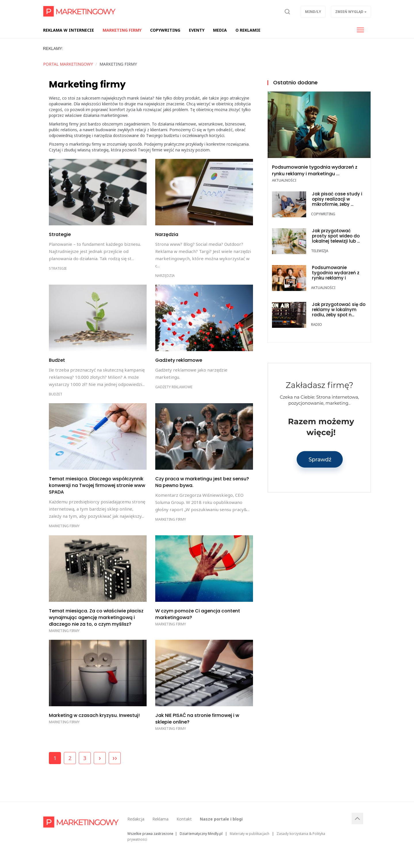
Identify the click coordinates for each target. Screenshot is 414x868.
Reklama (160, 819)
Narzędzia (165, 276)
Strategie (58, 268)
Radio (317, 324)
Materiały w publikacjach (250, 833)
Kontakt (184, 819)
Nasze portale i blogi (221, 819)
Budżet (56, 394)
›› (115, 757)
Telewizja (320, 251)
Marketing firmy (64, 526)
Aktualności (284, 180)
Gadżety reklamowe (174, 387)
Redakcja (136, 819)
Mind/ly (313, 12)
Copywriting (323, 214)
